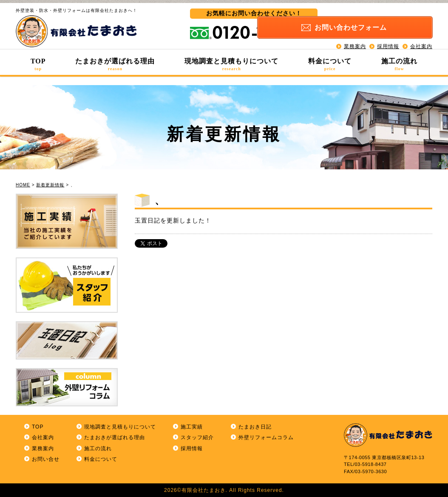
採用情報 (388, 38)
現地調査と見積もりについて (231, 64)
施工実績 (192, 427)
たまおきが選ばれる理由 (115, 64)
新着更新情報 (50, 185)
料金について (330, 64)
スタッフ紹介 (197, 437)
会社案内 (421, 38)
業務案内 (355, 38)
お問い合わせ (386, 20)
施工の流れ (399, 64)
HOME (23, 185)
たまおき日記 (255, 427)
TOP (38, 64)
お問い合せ (46, 459)
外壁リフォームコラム (266, 437)
